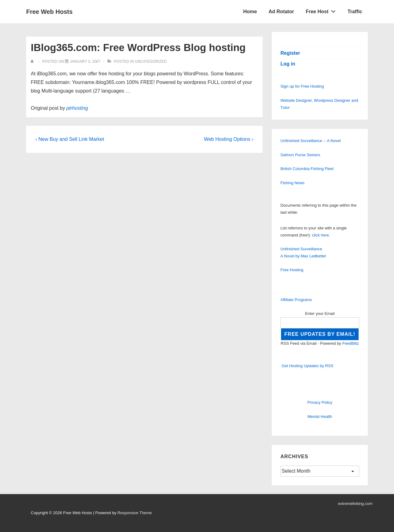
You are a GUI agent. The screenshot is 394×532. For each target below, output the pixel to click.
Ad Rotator (281, 12)
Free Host (322, 10)
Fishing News (292, 183)
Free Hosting (292, 270)
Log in (288, 64)
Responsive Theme (135, 513)
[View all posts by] (33, 62)
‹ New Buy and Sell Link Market (70, 139)
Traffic (355, 12)
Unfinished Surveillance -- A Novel (311, 141)
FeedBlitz (351, 343)
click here (321, 235)
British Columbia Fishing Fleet (307, 169)
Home (250, 12)
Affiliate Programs (296, 300)
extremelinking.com (355, 504)
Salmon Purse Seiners (300, 155)
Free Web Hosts (49, 12)
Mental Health (320, 417)
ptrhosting (77, 108)
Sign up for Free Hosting (302, 86)
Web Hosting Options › (229, 139)
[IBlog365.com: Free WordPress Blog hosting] (85, 62)
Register (290, 53)
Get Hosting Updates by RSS (308, 366)
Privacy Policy (320, 402)
